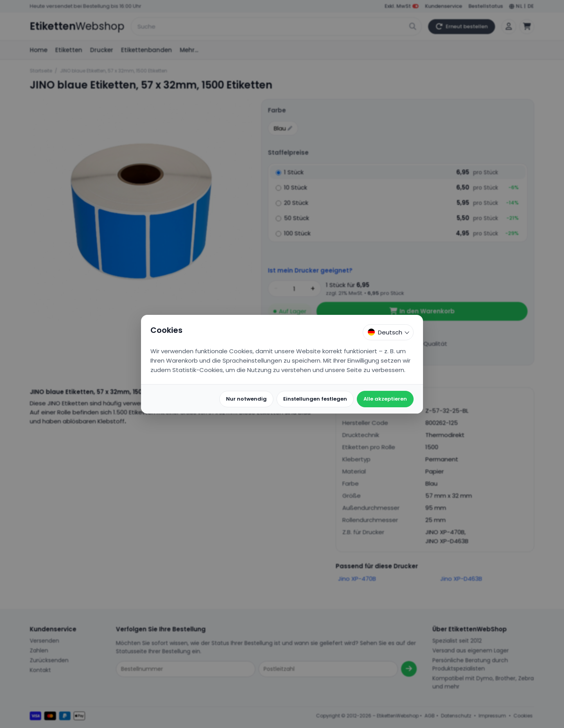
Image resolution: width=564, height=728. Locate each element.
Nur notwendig (246, 399)
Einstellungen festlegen (315, 399)
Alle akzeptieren (385, 399)
